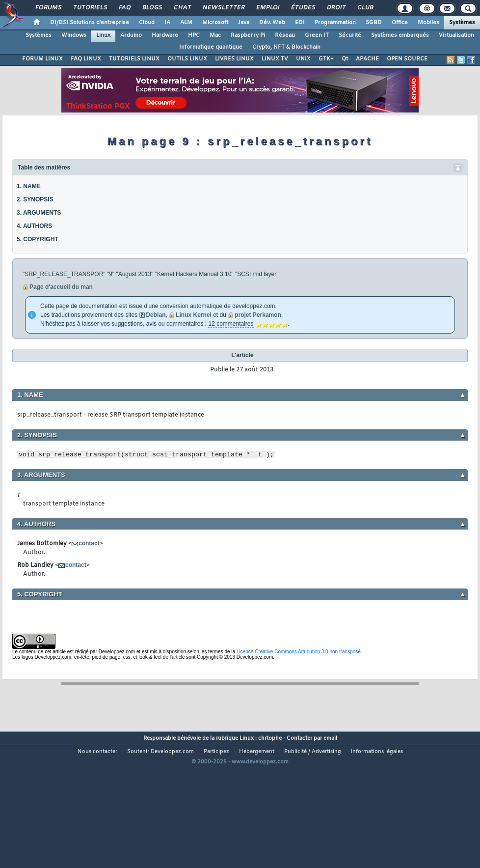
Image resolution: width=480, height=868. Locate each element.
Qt (345, 59)
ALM (186, 23)
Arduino (131, 35)
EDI (300, 23)
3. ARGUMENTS (39, 213)
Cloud (147, 23)
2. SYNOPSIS (35, 199)
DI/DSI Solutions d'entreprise (90, 23)
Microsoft (215, 23)
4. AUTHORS (34, 226)
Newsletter (223, 8)
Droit (336, 8)
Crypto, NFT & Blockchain (286, 47)
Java (244, 23)
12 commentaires (231, 324)
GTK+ (326, 59)
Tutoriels (90, 8)
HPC (194, 35)
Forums (48, 8)
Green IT (317, 35)
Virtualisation (456, 35)
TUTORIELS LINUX (134, 59)
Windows (74, 35)
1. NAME (29, 186)
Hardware (165, 35)
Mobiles (428, 23)
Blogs (152, 8)
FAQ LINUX (86, 59)
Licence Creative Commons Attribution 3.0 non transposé (299, 652)
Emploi (267, 8)
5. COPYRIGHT (38, 239)
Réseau (285, 35)
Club (365, 8)
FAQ (124, 8)
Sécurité (350, 35)
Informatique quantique (211, 47)
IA (167, 23)
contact (89, 543)
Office (400, 23)
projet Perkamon (258, 315)
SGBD (374, 23)
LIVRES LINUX (234, 59)
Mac (215, 35)
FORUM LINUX (42, 59)
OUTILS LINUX (187, 59)
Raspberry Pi (248, 35)
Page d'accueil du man (61, 287)
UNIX (303, 59)
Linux (103, 35)
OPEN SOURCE (407, 59)
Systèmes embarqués (400, 35)
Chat (182, 8)
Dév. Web (272, 23)
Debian (156, 315)
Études (303, 8)
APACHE (367, 59)
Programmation (335, 23)
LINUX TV (275, 59)
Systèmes (462, 23)
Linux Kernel (194, 315)
